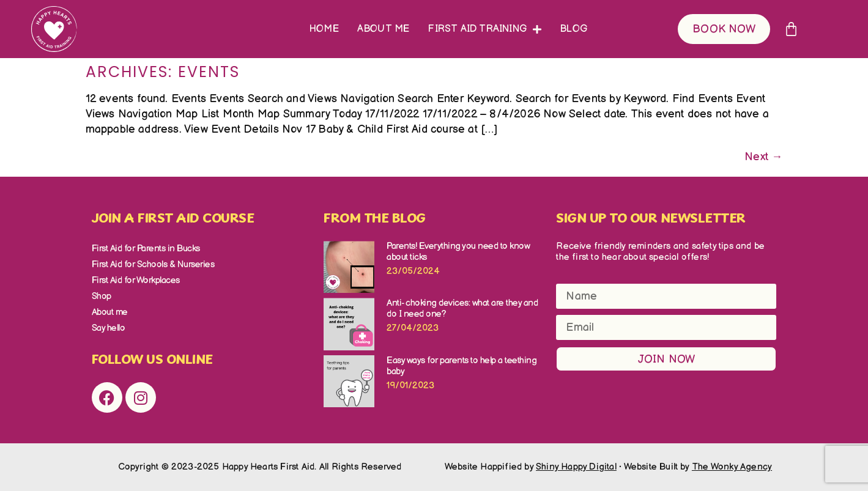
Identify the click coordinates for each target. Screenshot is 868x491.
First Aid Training (484, 29)
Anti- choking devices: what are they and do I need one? (462, 308)
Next (763, 157)
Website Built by (698, 467)
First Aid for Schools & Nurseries (153, 264)
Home (324, 29)
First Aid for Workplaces (136, 280)
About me (384, 29)
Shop (102, 296)
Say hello (109, 328)
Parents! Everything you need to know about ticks (458, 252)
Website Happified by (531, 467)
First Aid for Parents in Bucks (146, 249)
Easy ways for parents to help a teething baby (462, 366)
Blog (573, 29)
